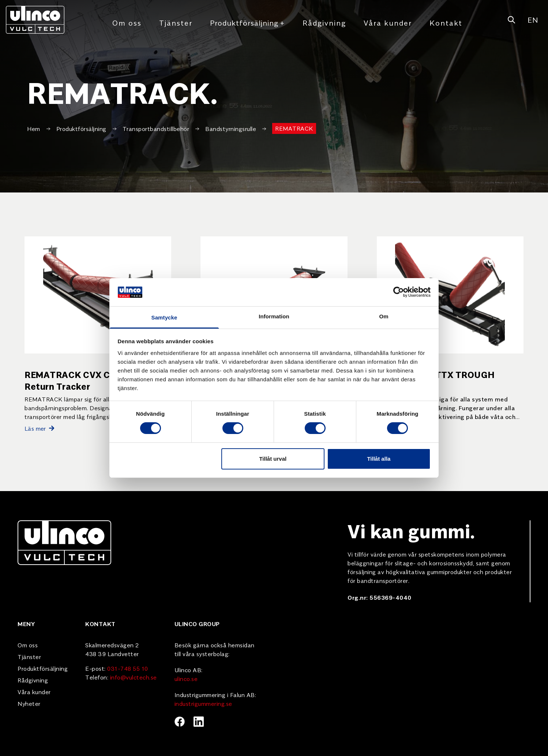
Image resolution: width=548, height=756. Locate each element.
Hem (34, 128)
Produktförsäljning (247, 23)
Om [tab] (384, 316)
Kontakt (446, 23)
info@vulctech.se (134, 677)
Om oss (127, 23)
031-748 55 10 (128, 668)
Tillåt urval (273, 459)
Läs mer (39, 428)
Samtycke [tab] (164, 317)
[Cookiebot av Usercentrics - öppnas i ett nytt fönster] (399, 292)
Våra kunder (388, 23)
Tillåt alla (379, 459)
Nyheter (29, 703)
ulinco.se (186, 678)
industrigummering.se (203, 703)
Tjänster (176, 23)
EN (533, 20)
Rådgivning (324, 23)
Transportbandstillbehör (156, 128)
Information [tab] (274, 316)
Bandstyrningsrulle (231, 128)
